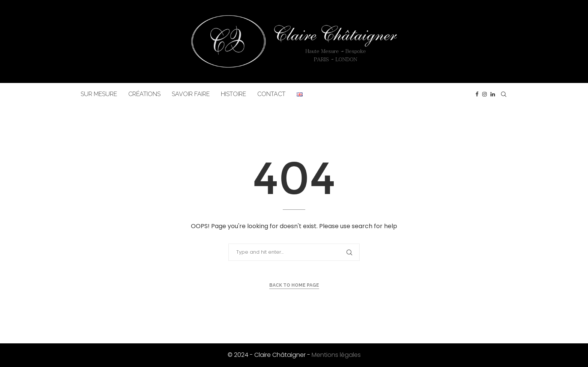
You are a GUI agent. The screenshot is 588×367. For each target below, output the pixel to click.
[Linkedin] (493, 94)
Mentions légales (336, 355)
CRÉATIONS (144, 94)
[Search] (504, 94)
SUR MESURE (99, 94)
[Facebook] (477, 94)
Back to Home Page (294, 285)
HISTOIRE (233, 94)
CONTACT (271, 94)
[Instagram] (484, 94)
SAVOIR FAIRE (191, 94)
